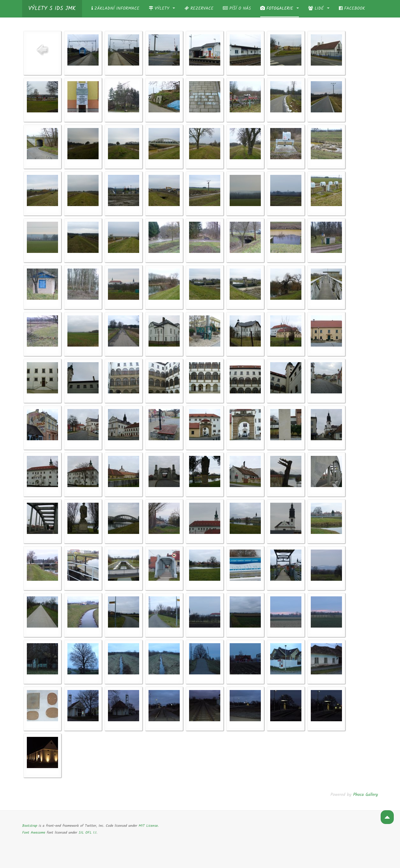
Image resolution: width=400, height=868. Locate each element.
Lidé (319, 8)
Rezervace (199, 8)
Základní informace (115, 8)
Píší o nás (237, 8)
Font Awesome (34, 833)
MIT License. (149, 826)
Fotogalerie (280, 8)
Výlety (162, 8)
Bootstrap (30, 826)
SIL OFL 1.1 (88, 833)
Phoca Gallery (366, 795)
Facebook (352, 8)
